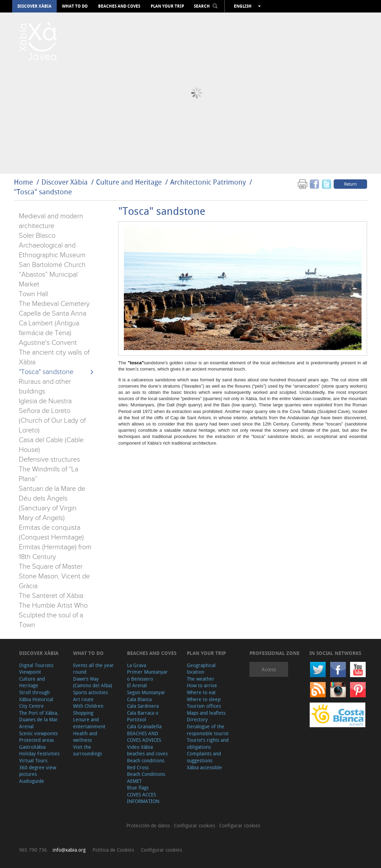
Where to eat (201, 692)
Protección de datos (149, 825)
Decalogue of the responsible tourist (208, 730)
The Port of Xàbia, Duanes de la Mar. (39, 716)
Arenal (26, 726)
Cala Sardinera (143, 706)
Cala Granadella (144, 726)
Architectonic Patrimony (208, 182)
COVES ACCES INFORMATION (143, 798)
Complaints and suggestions (204, 757)
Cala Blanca (139, 699)
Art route (83, 699)
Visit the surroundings (88, 750)
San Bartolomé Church (52, 265)
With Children (88, 706)
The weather (201, 679)
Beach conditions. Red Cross (146, 764)
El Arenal (137, 685)
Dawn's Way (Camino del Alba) (93, 682)
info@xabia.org (69, 850)
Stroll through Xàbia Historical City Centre (36, 699)
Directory (197, 719)
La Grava (137, 665)
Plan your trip (167, 6)
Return (350, 184)
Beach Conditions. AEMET (147, 777)
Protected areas (37, 740)
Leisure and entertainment (89, 723)
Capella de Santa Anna (53, 314)
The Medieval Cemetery (54, 304)
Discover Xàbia (34, 6)
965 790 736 (33, 850)
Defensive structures (49, 460)
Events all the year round (93, 669)
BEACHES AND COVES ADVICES (144, 737)
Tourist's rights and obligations (208, 743)
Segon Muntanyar (146, 692)
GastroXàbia (32, 747)
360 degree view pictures (38, 771)
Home (23, 182)
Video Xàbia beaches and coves (147, 750)
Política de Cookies (113, 850)
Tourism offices (204, 706)
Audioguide (32, 781)
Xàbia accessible (204, 767)
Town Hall (33, 294)
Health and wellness (85, 737)
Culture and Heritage (129, 182)
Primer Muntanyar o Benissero (147, 675)
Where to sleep (204, 699)
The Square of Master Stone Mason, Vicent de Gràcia (54, 576)
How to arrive (202, 685)
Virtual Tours (33, 760)
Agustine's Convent (48, 343)
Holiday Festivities (39, 753)
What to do (75, 6)
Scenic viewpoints (38, 733)
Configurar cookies (195, 825)
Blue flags (138, 788)
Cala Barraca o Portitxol (143, 716)
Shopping (83, 713)
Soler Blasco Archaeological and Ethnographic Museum (52, 245)
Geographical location (201, 669)
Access (269, 669)
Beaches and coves (119, 6)
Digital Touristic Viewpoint (36, 669)
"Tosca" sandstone (43, 192)
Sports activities (90, 692)
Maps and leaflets (206, 713)
